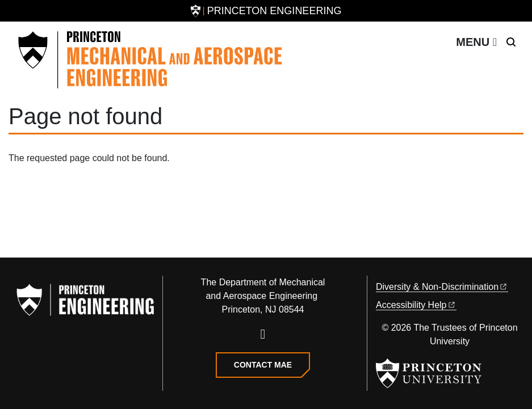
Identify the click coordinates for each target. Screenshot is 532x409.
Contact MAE (263, 365)
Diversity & (442, 287)
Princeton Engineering (275, 11)
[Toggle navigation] (476, 42)
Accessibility (416, 305)
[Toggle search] (511, 42)
